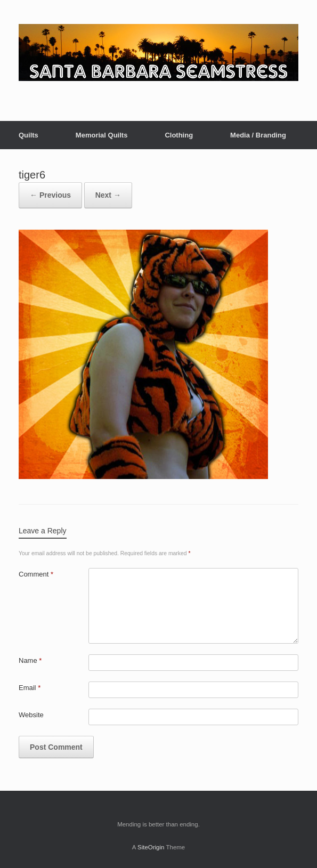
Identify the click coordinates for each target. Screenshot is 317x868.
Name (30, 660)
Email (30, 688)
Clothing (179, 135)
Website (31, 715)
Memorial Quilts (102, 135)
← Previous (50, 195)
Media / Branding (258, 135)
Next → (108, 195)
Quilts (29, 135)
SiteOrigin (151, 847)
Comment (36, 574)
